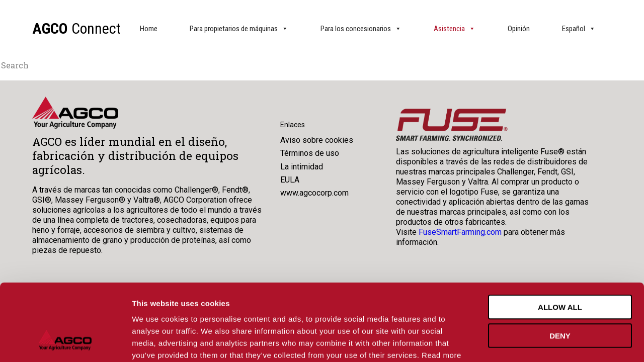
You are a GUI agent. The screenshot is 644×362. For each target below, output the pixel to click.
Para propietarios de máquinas (239, 29)
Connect (76, 28)
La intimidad (302, 167)
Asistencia (455, 29)
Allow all (560, 241)
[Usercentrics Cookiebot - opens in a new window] (65, 342)
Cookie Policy (183, 301)
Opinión (519, 29)
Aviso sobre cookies (317, 140)
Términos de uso (310, 153)
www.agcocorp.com (314, 193)
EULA (290, 180)
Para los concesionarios (361, 29)
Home (149, 29)
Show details (528, 342)
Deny (560, 270)
